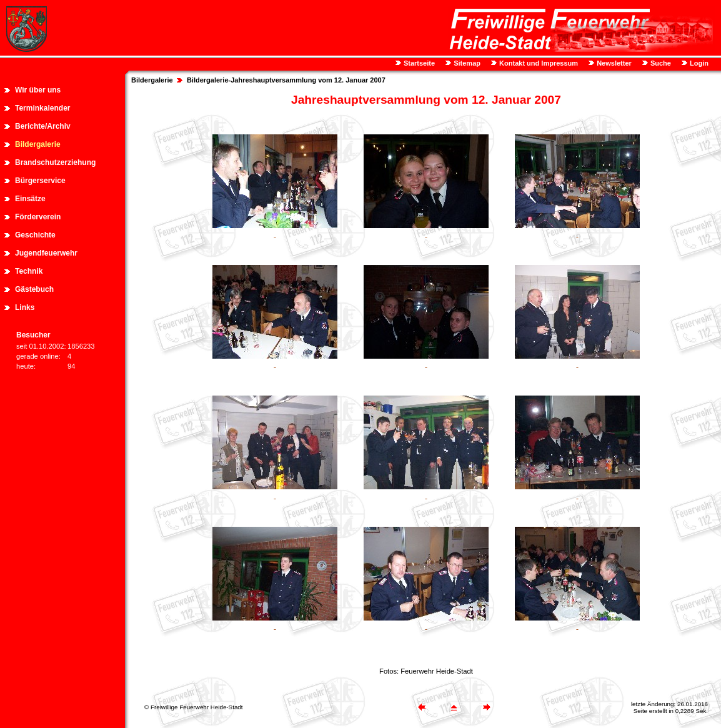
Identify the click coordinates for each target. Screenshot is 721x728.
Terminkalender (42, 108)
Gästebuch (34, 289)
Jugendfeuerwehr (46, 253)
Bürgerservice (40, 181)
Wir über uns (38, 90)
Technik (29, 271)
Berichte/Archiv (43, 126)
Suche (660, 63)
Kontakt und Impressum (538, 63)
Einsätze (30, 199)
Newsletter (613, 63)
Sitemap (466, 63)
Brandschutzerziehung (55, 162)
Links (25, 307)
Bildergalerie (38, 144)
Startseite (418, 63)
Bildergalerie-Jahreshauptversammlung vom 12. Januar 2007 (286, 80)
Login (698, 63)
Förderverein (38, 217)
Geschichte (35, 235)
